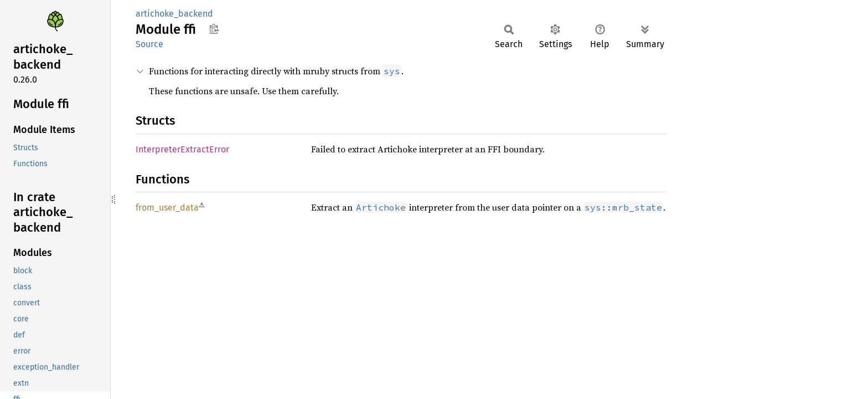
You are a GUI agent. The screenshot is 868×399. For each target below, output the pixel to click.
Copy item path (214, 29)
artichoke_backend (174, 14)
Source (149, 44)
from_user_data (167, 208)
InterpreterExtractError (182, 149)
